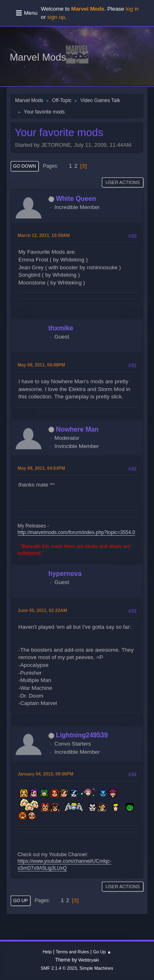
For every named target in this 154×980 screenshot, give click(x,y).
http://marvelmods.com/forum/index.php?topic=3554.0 (76, 532)
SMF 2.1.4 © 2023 (59, 968)
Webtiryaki (89, 960)
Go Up (21, 900)
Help (47, 952)
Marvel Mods (38, 57)
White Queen (76, 199)
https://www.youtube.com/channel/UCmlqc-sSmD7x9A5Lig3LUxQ (64, 865)
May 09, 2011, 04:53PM (41, 468)
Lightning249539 (82, 735)
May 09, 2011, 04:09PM (41, 365)
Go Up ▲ (102, 952)
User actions (123, 182)
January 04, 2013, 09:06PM (46, 774)
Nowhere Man (77, 429)
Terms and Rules (72, 952)
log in (132, 9)
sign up (56, 17)
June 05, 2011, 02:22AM (42, 610)
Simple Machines (97, 968)
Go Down (25, 166)
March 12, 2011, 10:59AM (44, 235)
